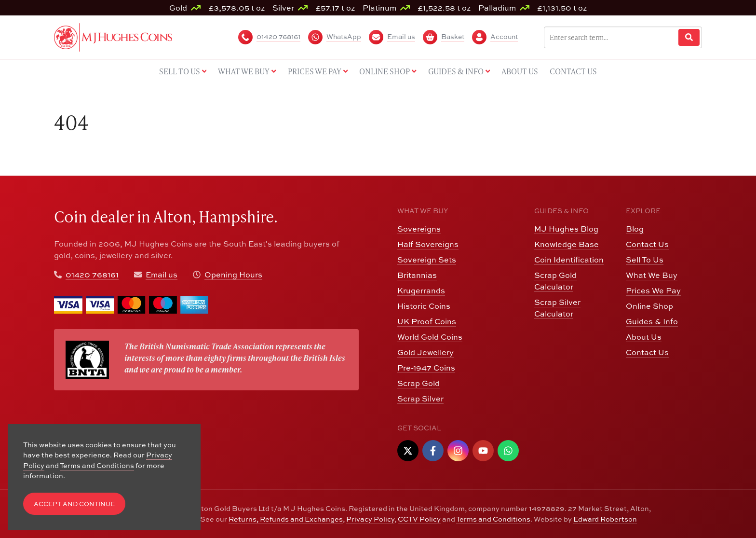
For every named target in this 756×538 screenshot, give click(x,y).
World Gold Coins (430, 337)
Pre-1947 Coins (426, 368)
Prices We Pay (653, 290)
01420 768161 (92, 275)
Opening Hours (233, 275)
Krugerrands (421, 290)
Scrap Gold (418, 383)
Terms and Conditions (493, 519)
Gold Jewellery (425, 352)
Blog (635, 229)
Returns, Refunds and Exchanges (286, 519)
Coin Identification (569, 260)
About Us (644, 337)
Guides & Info (652, 321)
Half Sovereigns (428, 244)
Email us (162, 275)
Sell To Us (645, 260)
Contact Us (647, 244)
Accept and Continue (74, 504)
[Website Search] (689, 37)
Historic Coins (424, 306)
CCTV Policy (419, 519)
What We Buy (652, 275)
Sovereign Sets (427, 260)
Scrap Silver (420, 399)
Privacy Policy (370, 519)
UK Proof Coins (427, 321)
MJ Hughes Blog (566, 229)
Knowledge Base (567, 244)
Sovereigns (419, 229)
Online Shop (649, 306)
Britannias (417, 275)
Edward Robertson (605, 519)
